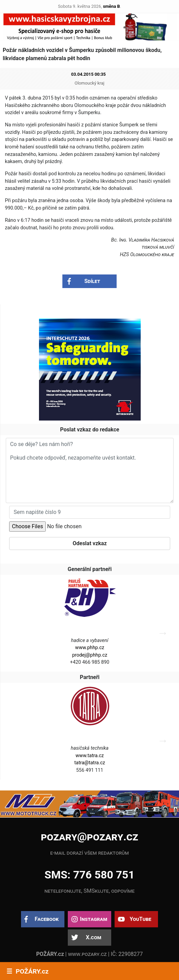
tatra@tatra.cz (90, 763)
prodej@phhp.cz (90, 655)
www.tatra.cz (90, 756)
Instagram (94, 919)
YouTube (140, 919)
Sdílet (92, 281)
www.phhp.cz (90, 648)
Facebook (47, 919)
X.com (93, 937)
